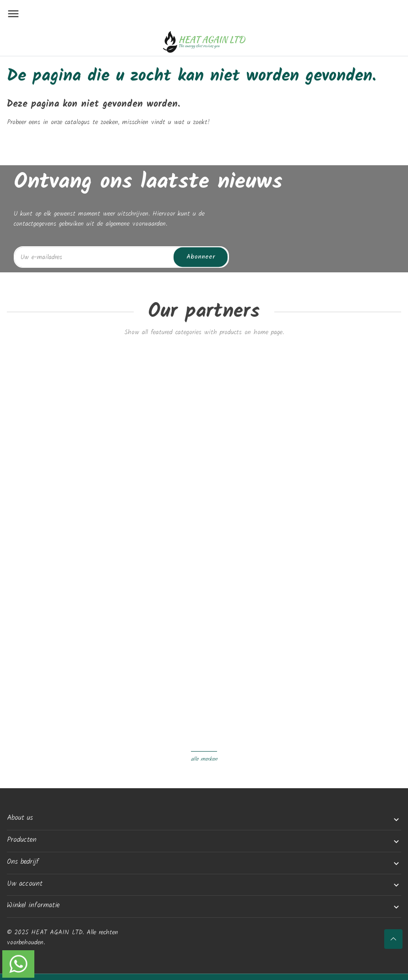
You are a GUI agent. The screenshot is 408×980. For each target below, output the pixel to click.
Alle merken (204, 759)
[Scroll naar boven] (393, 939)
